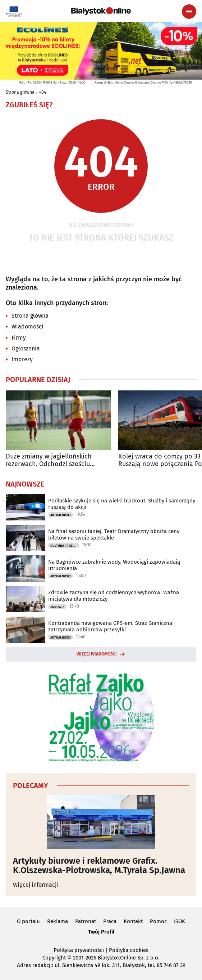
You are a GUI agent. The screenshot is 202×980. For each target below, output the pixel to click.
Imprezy (22, 359)
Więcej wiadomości (97, 654)
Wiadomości (27, 326)
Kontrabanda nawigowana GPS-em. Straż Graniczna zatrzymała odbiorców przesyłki (110, 626)
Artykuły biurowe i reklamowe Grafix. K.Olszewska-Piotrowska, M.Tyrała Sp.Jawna (99, 866)
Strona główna (20, 92)
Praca (110, 921)
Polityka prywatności (79, 950)
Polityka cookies (129, 950)
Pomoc (158, 921)
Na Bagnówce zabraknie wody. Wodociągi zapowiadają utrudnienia (114, 565)
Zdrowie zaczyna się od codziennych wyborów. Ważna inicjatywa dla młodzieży (114, 596)
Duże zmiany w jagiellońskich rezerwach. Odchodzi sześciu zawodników (49, 460)
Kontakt (133, 921)
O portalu (28, 921)
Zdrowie (57, 607)
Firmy (19, 338)
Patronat (86, 921)
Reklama (58, 921)
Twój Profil (101, 932)
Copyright (54, 958)
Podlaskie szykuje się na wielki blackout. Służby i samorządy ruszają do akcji (122, 504)
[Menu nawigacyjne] (189, 12)
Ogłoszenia (26, 348)
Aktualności (61, 515)
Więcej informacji (36, 885)
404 (43, 92)
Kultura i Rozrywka (65, 546)
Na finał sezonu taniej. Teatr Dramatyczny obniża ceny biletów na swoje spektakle (114, 534)
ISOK (180, 921)
